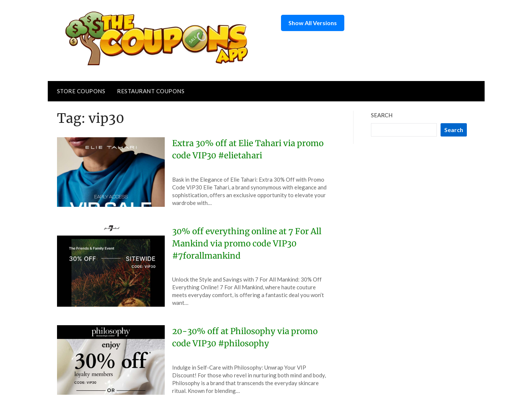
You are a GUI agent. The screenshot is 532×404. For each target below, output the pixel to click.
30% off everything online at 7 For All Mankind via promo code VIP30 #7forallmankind (247, 243)
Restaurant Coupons (151, 91)
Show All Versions (313, 23)
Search (382, 115)
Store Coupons (81, 91)
